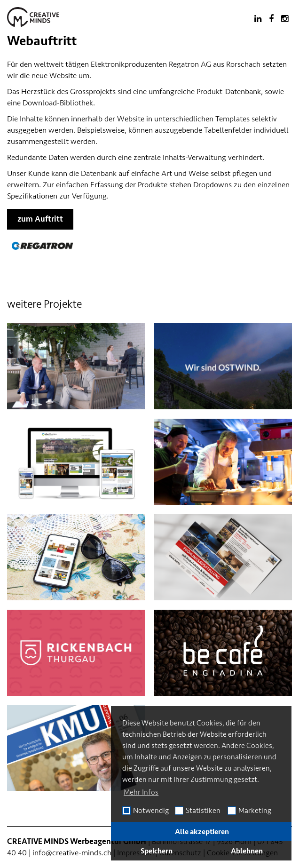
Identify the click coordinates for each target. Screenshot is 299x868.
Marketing (255, 811)
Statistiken (203, 811)
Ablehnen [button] (247, 851)
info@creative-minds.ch (72, 853)
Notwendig (151, 811)
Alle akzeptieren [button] (202, 832)
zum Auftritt (40, 219)
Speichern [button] (157, 851)
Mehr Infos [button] (141, 792)
